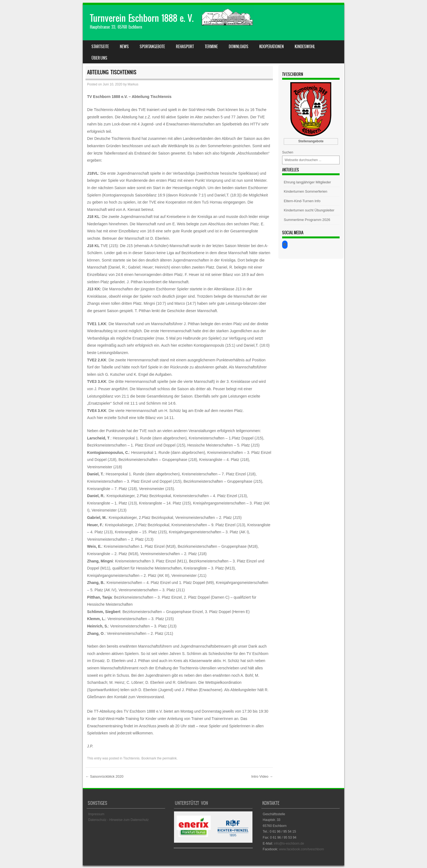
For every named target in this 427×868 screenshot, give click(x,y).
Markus (133, 84)
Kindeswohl (305, 47)
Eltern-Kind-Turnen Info (302, 201)
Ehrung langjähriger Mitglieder (307, 182)
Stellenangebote (311, 141)
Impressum (96, 814)
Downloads (239, 47)
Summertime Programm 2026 (307, 220)
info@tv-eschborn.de (289, 844)
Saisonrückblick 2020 (104, 776)
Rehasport (185, 47)
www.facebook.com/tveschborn (301, 849)
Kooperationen (272, 47)
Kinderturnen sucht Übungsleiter (309, 210)
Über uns (99, 58)
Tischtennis (131, 758)
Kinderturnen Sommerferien (306, 191)
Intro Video (262, 776)
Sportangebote (152, 47)
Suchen (288, 152)
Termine (211, 47)
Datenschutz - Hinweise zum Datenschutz (118, 820)
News (124, 47)
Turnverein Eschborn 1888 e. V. (142, 18)
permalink (170, 758)
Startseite (100, 47)
